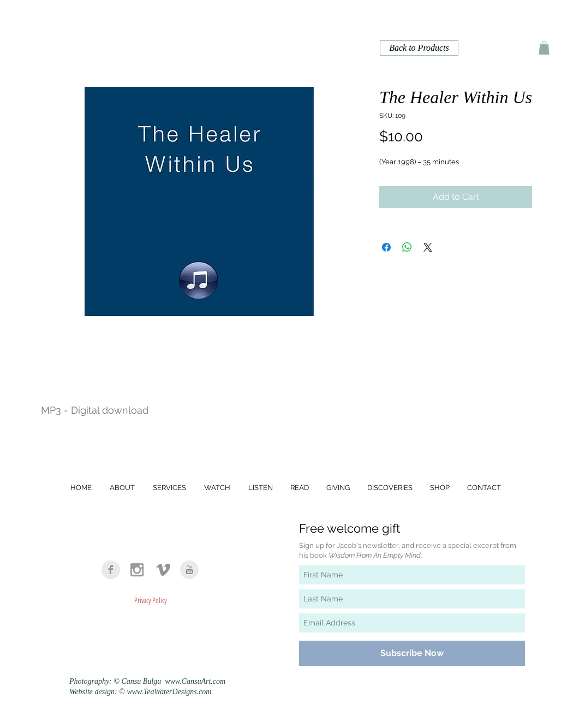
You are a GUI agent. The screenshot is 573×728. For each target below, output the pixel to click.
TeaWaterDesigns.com (178, 692)
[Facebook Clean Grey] (111, 570)
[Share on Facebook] (386, 247)
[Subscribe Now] (412, 653)
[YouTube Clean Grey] (189, 570)
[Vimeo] (163, 570)
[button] (544, 48)
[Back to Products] (419, 48)
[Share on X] (428, 247)
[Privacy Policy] (150, 600)
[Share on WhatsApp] (407, 247)
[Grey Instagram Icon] (137, 570)
